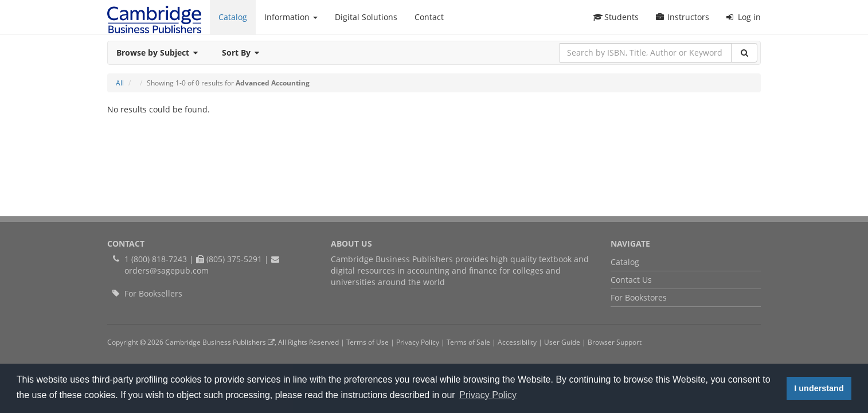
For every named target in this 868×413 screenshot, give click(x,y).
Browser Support (615, 342)
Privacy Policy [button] (488, 395)
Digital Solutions (366, 17)
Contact (429, 17)
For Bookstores (639, 297)
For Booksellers (153, 293)
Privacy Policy (418, 342)
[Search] (744, 53)
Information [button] (291, 17)
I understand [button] (819, 388)
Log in (744, 17)
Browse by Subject (161, 52)
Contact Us (631, 280)
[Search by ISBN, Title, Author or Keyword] (646, 53)
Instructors (683, 17)
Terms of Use (367, 342)
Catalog (233, 17)
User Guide (562, 342)
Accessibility (517, 342)
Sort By (244, 52)
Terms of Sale (468, 342)
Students (616, 17)
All (120, 83)
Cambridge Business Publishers (220, 342)
